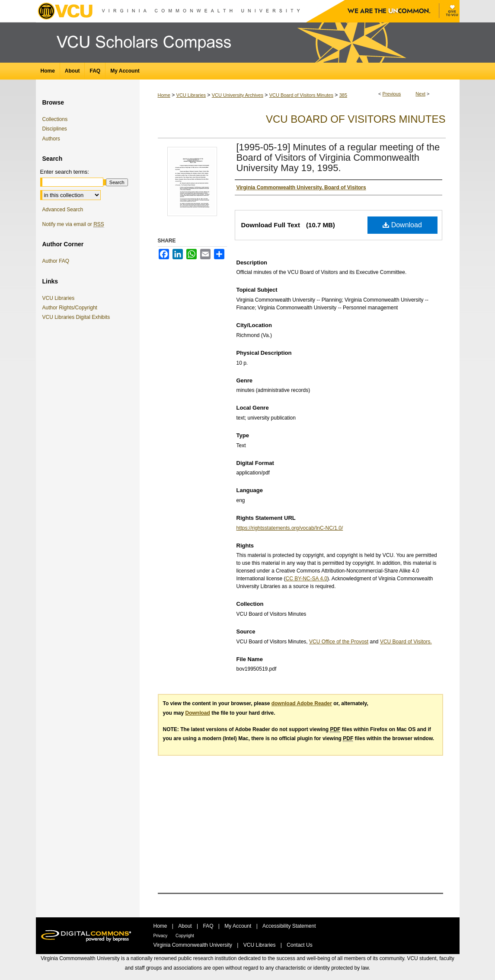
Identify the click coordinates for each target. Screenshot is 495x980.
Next (420, 94)
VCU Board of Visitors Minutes (301, 95)
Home (164, 95)
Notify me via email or (73, 224)
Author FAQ (56, 261)
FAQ (209, 926)
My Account (238, 926)
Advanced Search (63, 210)
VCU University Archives (238, 95)
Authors (51, 139)
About (186, 926)
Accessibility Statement (289, 926)
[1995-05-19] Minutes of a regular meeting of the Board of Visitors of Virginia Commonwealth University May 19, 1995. (338, 157)
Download (402, 225)
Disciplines (55, 129)
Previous (392, 94)
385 (343, 95)
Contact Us (299, 945)
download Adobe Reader (302, 703)
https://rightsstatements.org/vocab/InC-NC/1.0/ (290, 528)
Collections (55, 119)
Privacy (161, 936)
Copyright (185, 936)
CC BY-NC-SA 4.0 (307, 579)
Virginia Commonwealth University (194, 945)
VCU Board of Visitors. (406, 642)
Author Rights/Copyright (71, 308)
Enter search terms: (65, 172)
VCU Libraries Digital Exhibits (78, 317)
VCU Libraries (191, 95)
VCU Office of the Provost (339, 642)
